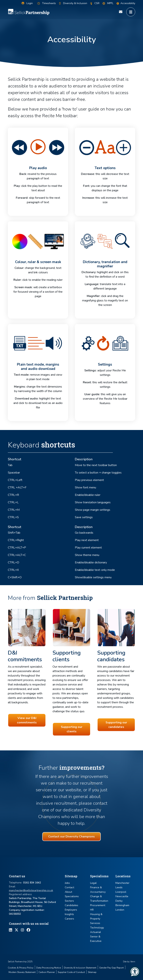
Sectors (69, 901)
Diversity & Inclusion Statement (80, 968)
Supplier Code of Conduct (71, 972)
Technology (97, 928)
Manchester (122, 883)
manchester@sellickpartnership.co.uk (31, 890)
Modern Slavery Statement (22, 972)
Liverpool (121, 892)
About (68, 892)
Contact (69, 887)
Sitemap (92, 972)
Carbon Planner (47, 972)
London (120, 910)
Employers (71, 910)
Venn (133, 962)
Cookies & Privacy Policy (21, 968)
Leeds (119, 887)
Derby (119, 901)
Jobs (67, 883)
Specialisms (72, 896)
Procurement (98, 905)
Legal (93, 883)
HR (92, 910)
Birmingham (122, 905)
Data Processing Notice (49, 968)
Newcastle (122, 896)
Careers (69, 919)
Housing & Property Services (96, 919)
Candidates (71, 905)
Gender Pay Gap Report (111, 968)
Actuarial (96, 932)
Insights (69, 914)
